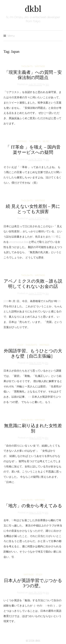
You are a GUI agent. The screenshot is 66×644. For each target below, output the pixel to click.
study (20, 345)
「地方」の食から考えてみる (33, 506)
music (46, 141)
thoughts (27, 66)
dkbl (33, 9)
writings (40, 66)
